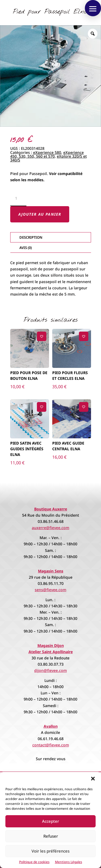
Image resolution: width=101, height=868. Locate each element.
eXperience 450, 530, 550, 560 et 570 (47, 154)
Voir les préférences (50, 851)
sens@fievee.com (50, 590)
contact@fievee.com (51, 745)
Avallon (51, 726)
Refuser (51, 836)
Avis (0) (26, 248)
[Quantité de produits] (18, 199)
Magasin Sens (51, 571)
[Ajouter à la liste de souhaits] (42, 336)
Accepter (50, 821)
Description (31, 237)
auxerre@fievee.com (50, 528)
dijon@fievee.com (50, 670)
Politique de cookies (34, 862)
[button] (93, 779)
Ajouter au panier (40, 214)
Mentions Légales (69, 862)
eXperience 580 (47, 152)
